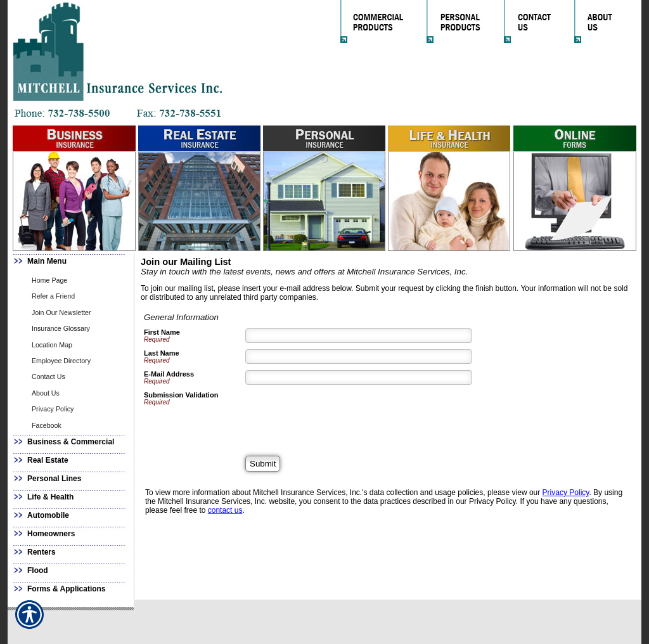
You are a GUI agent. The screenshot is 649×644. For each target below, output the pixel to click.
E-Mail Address (169, 374)
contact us (225, 510)
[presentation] (342, 416)
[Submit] (263, 464)
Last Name (162, 353)
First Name (162, 332)
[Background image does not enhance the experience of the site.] (71, 263)
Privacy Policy (566, 493)
